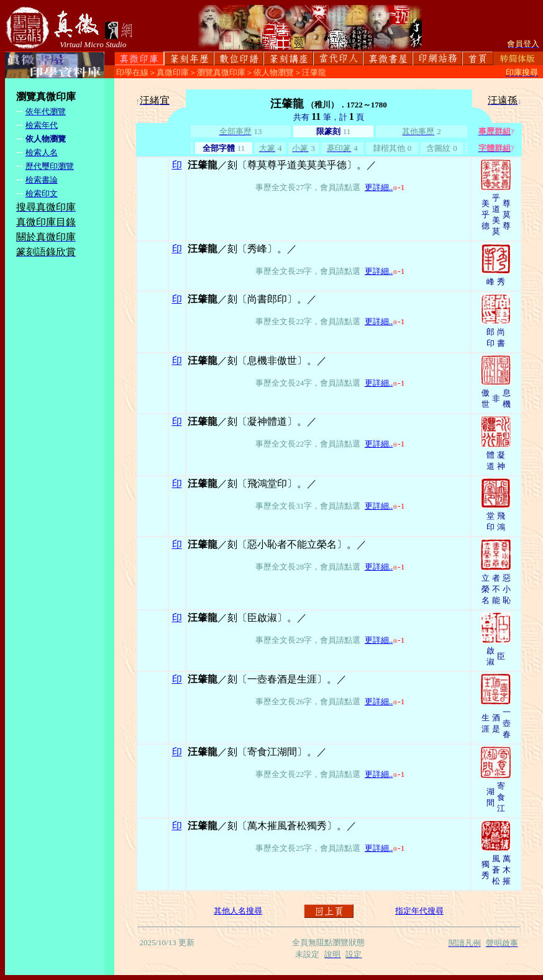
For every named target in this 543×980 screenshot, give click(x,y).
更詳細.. (379, 187)
